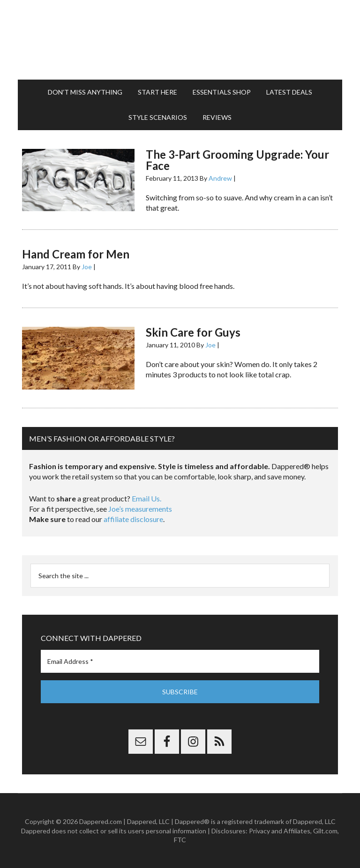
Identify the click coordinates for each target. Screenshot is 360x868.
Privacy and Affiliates (280, 831)
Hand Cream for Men (76, 254)
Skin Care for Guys (193, 332)
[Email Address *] (180, 661)
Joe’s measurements (140, 509)
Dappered (180, 40)
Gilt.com (325, 831)
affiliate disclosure (133, 519)
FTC (180, 840)
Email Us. (146, 498)
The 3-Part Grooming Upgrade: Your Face (237, 160)
